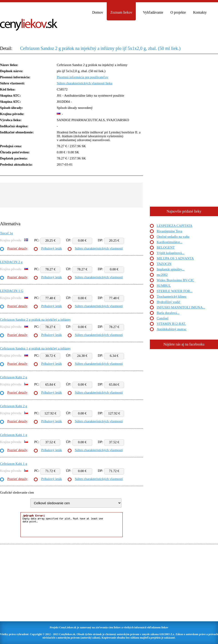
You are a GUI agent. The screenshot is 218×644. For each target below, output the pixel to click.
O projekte (178, 12)
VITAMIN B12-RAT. (171, 324)
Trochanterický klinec (172, 296)
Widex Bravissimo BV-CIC (175, 280)
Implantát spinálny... (171, 269)
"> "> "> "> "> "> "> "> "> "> (76, 503)
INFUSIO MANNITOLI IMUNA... (181, 307)
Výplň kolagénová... (171, 253)
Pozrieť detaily (17, 248)
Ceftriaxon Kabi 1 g (14, 435)
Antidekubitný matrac (172, 329)
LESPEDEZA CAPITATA (175, 226)
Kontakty (200, 12)
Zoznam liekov (121, 12)
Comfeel (163, 318)
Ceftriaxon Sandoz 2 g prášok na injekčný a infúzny (35, 320)
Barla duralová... (168, 313)
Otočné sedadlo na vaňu (173, 237)
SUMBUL (164, 286)
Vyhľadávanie (153, 12)
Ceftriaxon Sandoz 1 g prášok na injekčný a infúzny (35, 348)
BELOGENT (166, 247)
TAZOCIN (164, 264)
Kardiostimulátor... (170, 242)
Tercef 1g (6, 233)
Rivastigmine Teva (169, 231)
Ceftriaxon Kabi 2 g (14, 377)
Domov (98, 12)
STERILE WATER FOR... (175, 291)
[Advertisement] (72, 195)
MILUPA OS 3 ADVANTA (175, 258)
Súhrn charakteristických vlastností (99, 248)
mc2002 (162, 275)
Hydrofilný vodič (168, 302)
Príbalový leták (51, 248)
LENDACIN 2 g (11, 262)
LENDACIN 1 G (12, 291)
